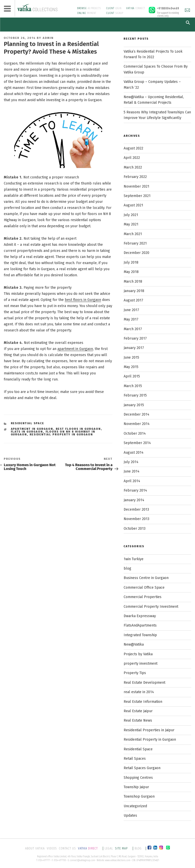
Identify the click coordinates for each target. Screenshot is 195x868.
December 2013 (136, 509)
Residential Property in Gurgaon (150, 740)
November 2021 (136, 186)
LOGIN (114, 8)
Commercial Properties (143, 597)
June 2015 (131, 357)
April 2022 (132, 158)
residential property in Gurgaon (61, 435)
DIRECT (88, 848)
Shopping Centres (138, 778)
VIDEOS (52, 848)
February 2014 (135, 490)
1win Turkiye (134, 559)
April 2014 (132, 481)
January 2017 (134, 348)
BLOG (138, 848)
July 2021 (131, 215)
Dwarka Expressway (140, 616)
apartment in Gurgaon (75, 349)
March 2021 (133, 234)
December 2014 (136, 414)
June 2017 (131, 310)
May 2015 (131, 367)
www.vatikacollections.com (118, 860)
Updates (130, 816)
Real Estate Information (143, 702)
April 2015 (132, 376)
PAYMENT (87, 13)
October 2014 (135, 433)
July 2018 (131, 262)
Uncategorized (135, 806)
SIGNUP (115, 13)
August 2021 (133, 205)
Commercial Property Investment (151, 607)
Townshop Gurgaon (139, 796)
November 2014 (137, 424)
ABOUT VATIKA (35, 848)
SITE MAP (122, 848)
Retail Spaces (135, 759)
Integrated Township (140, 635)
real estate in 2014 (139, 692)
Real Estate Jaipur (138, 711)
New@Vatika (134, 644)
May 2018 (131, 272)
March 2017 (133, 329)
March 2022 (133, 167)
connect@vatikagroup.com (82, 860)
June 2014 (132, 471)
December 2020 (136, 253)
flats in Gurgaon (27, 432)
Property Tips (135, 673)
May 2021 (131, 224)
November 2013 (136, 519)
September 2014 (137, 443)
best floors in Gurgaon (83, 300)
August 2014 (134, 453)
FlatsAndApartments (140, 625)
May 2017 (131, 319)
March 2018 (133, 281)
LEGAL (109, 848)
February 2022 (135, 177)
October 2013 (135, 529)
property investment (141, 664)
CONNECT (136, 8)
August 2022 (133, 148)
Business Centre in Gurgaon (146, 578)
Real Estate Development (144, 683)
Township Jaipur (136, 787)
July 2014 (131, 462)
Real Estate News (138, 720)
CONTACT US (67, 848)
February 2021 (135, 243)
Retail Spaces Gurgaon (142, 768)
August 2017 (133, 300)
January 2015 (134, 405)
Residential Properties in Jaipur (149, 730)
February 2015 (135, 395)
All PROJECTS (89, 8)
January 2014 (134, 500)
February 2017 (135, 338)
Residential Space (28, 423)
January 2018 (134, 291)
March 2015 (133, 386)
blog (127, 568)
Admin (48, 38)
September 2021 (137, 196)
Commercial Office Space (144, 588)
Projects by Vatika (138, 654)
